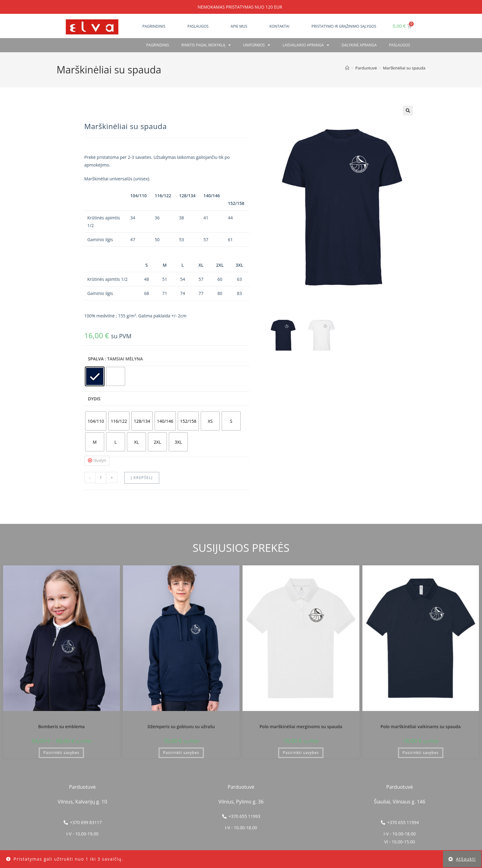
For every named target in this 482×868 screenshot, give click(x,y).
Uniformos (257, 45)
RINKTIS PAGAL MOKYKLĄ (206, 45)
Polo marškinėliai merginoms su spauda (301, 727)
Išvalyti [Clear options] (100, 460)
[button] (408, 111)
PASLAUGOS (399, 45)
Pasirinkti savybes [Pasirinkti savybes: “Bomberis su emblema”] (61, 753)
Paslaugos (198, 26)
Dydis (94, 399)
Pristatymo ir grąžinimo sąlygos (344, 26)
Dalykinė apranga (359, 45)
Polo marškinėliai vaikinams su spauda (421, 727)
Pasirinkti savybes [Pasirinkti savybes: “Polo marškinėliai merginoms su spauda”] (301, 753)
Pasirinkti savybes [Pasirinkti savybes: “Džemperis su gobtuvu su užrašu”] (181, 753)
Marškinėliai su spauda (404, 68)
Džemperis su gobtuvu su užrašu (181, 727)
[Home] (347, 68)
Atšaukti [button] (466, 859)
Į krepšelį (142, 478)
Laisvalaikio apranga (306, 45)
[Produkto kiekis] (101, 478)
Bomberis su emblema (61, 727)
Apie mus (239, 26)
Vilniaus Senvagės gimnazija (61, 719)
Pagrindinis (154, 26)
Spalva (96, 359)
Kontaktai (279, 26)
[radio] (95, 376)
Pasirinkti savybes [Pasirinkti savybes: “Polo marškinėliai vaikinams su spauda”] (421, 753)
